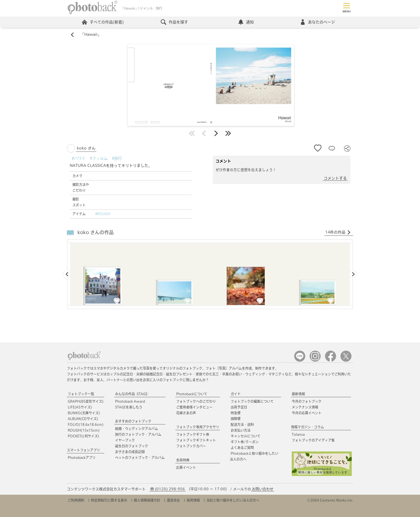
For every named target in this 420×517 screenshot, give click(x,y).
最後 (228, 133)
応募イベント (186, 467)
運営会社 (173, 500)
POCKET (83, 436)
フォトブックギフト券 (193, 434)
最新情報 (298, 394)
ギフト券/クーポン (245, 442)
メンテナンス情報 (305, 407)
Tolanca (298, 434)
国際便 (236, 419)
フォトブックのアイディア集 (313, 440)
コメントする (335, 178)
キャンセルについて (246, 436)
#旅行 (117, 158)
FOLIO (86, 424)
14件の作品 (338, 232)
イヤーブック (125, 440)
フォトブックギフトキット (196, 440)
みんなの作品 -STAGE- (132, 394)
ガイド (236, 394)
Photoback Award (130, 401)
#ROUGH (103, 214)
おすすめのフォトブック (133, 421)
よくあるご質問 (242, 448)
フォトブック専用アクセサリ (198, 427)
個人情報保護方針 (147, 500)
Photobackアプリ (82, 458)
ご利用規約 (76, 500)
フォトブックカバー (191, 446)
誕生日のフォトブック (132, 446)
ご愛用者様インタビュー (194, 407)
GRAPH (86, 401)
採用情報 (193, 500)
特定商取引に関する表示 (109, 500)
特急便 (236, 413)
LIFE (80, 407)
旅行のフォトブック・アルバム (138, 434)
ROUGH (84, 430)
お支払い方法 (241, 430)
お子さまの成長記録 (130, 452)
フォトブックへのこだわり (196, 401)
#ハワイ (79, 158)
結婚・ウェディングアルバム (137, 429)
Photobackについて (192, 394)
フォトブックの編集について (252, 401)
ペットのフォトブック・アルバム (140, 458)
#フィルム (99, 158)
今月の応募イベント (307, 413)
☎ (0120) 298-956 (168, 489)
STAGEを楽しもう (129, 407)
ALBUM (83, 419)
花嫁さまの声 (186, 413)
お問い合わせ (263, 489)
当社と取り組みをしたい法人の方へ (233, 500)
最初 (192, 133)
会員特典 (183, 460)
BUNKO (84, 413)
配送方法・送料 (242, 424)
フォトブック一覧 (81, 394)
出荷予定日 (239, 407)
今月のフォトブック (307, 401)
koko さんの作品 (96, 233)
